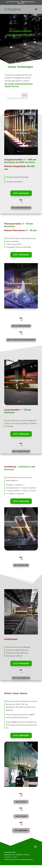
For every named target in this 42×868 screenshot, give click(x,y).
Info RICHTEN (21, 802)
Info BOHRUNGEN (21, 830)
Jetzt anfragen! (21, 193)
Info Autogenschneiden (21, 208)
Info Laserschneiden (21, 451)
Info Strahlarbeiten (21, 678)
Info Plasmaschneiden (21, 326)
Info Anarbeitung (21, 565)
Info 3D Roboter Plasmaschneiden (21, 340)
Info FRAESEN (21, 816)
